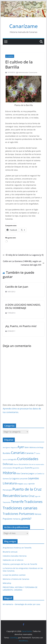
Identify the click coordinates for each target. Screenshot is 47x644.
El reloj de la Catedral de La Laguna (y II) (23, 255)
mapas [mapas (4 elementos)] (20, 484)
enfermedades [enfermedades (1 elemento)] (7, 468)
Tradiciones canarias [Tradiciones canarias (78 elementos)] (20, 508)
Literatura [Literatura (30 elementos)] (10, 483)
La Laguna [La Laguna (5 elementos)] (14, 478)
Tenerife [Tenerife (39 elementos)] (17, 502)
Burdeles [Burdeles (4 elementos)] (7, 453)
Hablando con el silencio (13, 560)
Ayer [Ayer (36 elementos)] (21, 447)
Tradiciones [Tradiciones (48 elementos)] (33, 502)
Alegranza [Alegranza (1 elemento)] (14, 448)
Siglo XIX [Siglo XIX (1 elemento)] (38, 496)
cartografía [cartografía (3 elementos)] (12, 459)
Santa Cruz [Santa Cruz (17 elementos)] (27, 496)
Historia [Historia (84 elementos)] (9, 473)
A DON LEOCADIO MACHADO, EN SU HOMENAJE (23, 306)
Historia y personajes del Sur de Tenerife (20, 564)
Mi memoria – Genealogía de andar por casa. (22, 604)
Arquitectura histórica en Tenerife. (17, 548)
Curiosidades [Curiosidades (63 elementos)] (28, 459)
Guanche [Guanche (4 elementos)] (29, 468)
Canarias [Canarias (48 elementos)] (18, 453)
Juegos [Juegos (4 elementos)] (31, 473)
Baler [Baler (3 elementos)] (27, 447)
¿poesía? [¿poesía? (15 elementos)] (26, 519)
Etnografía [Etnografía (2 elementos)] (16, 468)
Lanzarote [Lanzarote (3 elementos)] (23, 479)
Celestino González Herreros (15, 556)
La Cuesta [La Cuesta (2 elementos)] (38, 474)
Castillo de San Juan (17, 287)
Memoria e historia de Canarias (16, 579)
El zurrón (10, 56)
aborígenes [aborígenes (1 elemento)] (6, 448)
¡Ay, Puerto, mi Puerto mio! (21, 326)
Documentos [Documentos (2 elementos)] (24, 464)
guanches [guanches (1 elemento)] (36, 468)
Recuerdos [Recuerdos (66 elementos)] (11, 496)
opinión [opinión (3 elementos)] (32, 484)
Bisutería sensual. (10, 552)
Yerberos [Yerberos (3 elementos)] (17, 519)
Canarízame (23, 26)
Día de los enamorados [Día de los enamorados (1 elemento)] (36, 464)
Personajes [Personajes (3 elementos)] (7, 490)
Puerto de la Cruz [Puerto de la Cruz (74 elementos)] (27, 489)
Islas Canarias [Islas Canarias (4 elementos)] (22, 473)
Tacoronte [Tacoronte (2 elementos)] (7, 502)
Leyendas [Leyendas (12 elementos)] (34, 478)
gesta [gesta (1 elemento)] (22, 468)
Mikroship (7, 583)
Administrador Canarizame (28, 72)
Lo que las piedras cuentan (14, 575)
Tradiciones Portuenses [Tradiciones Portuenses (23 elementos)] (18, 514)
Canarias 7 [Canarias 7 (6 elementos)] (30, 453)
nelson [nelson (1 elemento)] (26, 484)
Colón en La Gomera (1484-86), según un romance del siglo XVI (24, 263)
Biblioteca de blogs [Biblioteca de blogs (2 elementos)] (36, 447)
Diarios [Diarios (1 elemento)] (16, 464)
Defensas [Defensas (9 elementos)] (8, 464)
